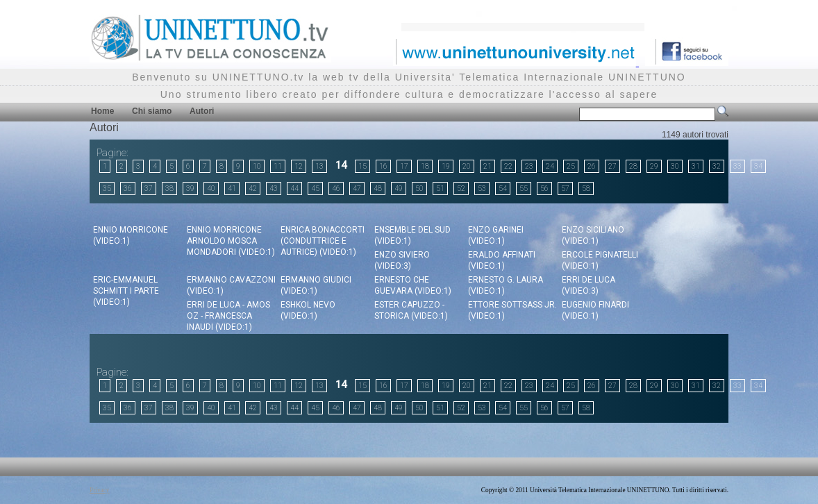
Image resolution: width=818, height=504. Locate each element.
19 (446, 166)
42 (253, 188)
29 (654, 166)
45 (315, 188)
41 (232, 188)
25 (571, 166)
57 (565, 188)
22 (508, 166)
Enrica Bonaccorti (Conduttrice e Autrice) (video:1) (323, 241)
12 (299, 166)
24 (550, 166)
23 (529, 166)
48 (378, 188)
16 (383, 166)
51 (440, 188)
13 (319, 166)
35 (107, 188)
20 (467, 166)
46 (336, 188)
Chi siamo (152, 111)
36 (128, 188)
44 (294, 188)
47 (357, 188)
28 (633, 166)
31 (696, 166)
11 (278, 166)
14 (341, 165)
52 (461, 188)
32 (717, 166)
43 (274, 188)
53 (482, 188)
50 (419, 188)
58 (586, 188)
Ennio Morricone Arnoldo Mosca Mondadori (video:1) (231, 241)
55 (524, 188)
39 (190, 188)
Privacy (100, 490)
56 (544, 188)
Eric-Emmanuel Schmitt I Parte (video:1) (126, 291)
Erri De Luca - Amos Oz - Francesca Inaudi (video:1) (228, 316)
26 (592, 166)
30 (675, 166)
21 (487, 166)
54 (503, 188)
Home (102, 111)
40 (211, 188)
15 (362, 166)
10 (257, 166)
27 (612, 166)
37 (149, 188)
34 (758, 166)
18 (425, 166)
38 (169, 188)
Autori (202, 111)
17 (404, 166)
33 (737, 166)
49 (399, 188)
